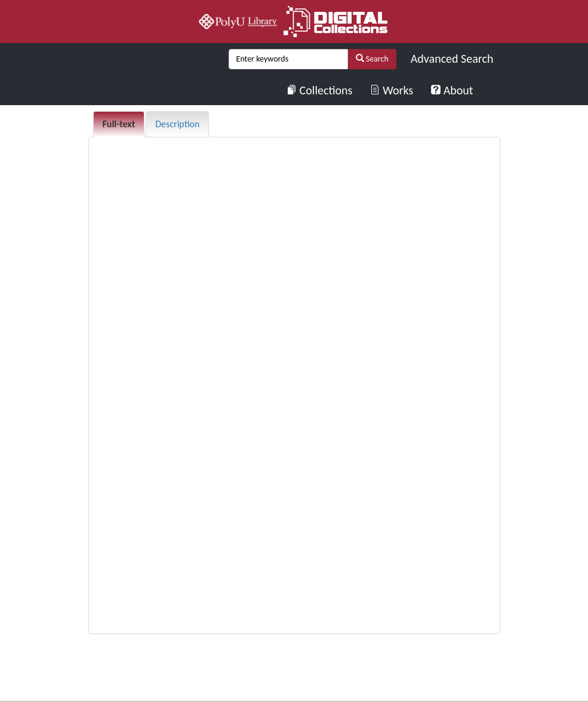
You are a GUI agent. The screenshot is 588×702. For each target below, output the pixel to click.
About (452, 90)
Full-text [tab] (119, 124)
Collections (320, 90)
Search (372, 59)
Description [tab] (177, 124)
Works (392, 90)
